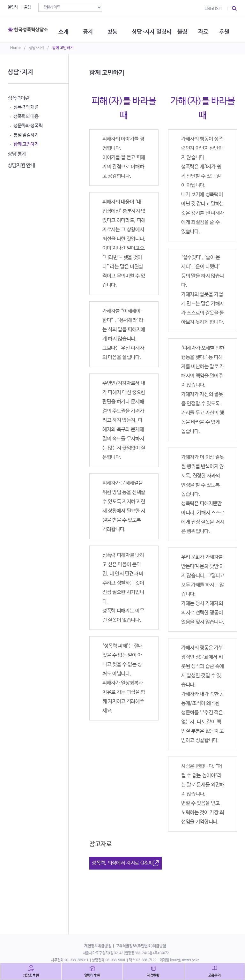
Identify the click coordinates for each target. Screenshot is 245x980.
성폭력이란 (19, 98)
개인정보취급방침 (98, 946)
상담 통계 (17, 154)
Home (15, 48)
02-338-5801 (115, 960)
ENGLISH (213, 9)
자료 (209, 29)
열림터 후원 (92, 976)
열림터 (13, 7)
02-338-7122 (146, 960)
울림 (27, 7)
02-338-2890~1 (77, 960)
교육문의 (215, 976)
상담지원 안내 (21, 166)
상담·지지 (37, 48)
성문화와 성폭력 (28, 126)
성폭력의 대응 (26, 116)
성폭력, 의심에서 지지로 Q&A (125, 863)
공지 (91, 29)
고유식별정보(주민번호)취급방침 (141, 946)
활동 (116, 29)
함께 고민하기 (63, 48)
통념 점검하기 (26, 135)
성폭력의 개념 (26, 107)
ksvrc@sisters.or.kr (184, 960)
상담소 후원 (31, 976)
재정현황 (153, 976)
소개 (66, 29)
